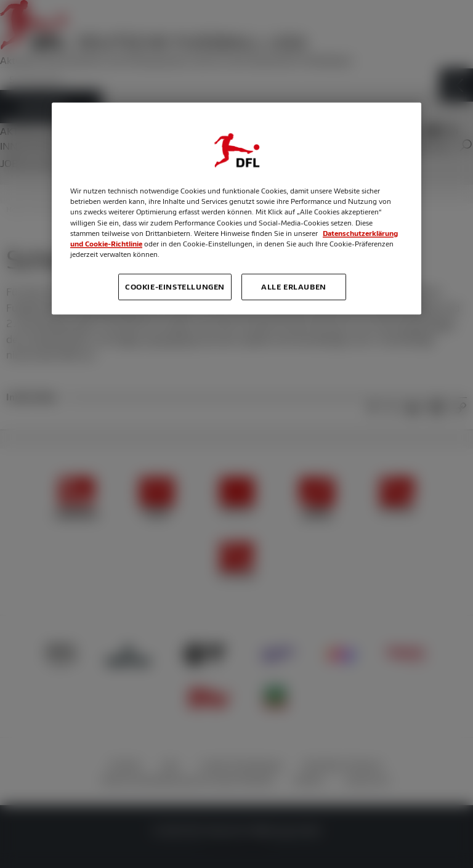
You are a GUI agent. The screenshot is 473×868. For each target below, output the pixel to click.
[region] (236, 209)
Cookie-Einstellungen (175, 286)
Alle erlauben (294, 286)
